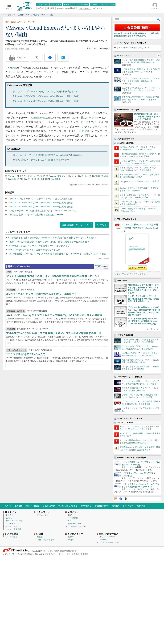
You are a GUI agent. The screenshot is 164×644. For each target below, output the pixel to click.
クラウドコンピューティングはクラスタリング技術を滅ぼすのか (46, 92)
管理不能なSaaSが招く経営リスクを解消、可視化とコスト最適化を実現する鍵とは (54, 358)
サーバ (74, 176)
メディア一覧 (8, 554)
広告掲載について (102, 506)
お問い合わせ (86, 506)
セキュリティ (43, 515)
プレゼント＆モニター (109, 542)
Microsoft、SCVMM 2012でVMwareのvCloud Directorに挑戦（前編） (47, 96)
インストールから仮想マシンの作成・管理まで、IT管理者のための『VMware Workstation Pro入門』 (142, 321)
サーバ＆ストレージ (14, 521)
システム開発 (12, 537)
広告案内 (28, 554)
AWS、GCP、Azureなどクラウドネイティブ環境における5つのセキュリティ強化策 (54, 340)
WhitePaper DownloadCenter (101, 292)
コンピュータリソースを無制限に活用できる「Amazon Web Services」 (48, 155)
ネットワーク (12, 526)
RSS (116, 499)
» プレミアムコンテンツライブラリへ (131, 274)
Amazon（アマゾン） (58, 176)
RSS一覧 (103, 540)
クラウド (91, 118)
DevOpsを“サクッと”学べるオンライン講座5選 (139, 181)
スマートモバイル (13, 524)
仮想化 (83, 131)
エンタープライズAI (77, 526)
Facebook (121, 499)
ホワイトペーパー (107, 537)
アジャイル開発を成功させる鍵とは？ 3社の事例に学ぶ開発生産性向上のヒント (53, 301)
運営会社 (75, 554)
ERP (70, 515)
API (105, 127)
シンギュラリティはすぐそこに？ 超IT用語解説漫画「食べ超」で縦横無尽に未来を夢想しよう (143, 299)
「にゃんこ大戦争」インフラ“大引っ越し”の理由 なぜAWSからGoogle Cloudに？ (140, 228)
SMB (13, 179)
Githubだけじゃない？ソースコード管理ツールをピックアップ (39, 246)
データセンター (34, 179)
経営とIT (41, 537)
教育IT (71, 540)
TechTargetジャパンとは (68, 506)
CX (70, 521)
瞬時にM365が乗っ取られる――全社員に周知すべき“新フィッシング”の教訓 (147, 117)
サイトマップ (128, 506)
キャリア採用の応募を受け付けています (134, 48)
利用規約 (116, 506)
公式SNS (19, 554)
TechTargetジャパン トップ (76, 225)
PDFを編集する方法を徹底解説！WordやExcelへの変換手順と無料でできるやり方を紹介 (52, 238)
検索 (159, 19)
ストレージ (86, 176)
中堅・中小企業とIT (46, 540)
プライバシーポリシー (56, 554)
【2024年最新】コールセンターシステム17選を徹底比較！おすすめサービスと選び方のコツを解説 (57, 254)
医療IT (71, 537)
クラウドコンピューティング (32, 176)
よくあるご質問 (49, 506)
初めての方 (141, 506)
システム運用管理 (13, 529)
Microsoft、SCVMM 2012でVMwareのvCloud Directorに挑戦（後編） (47, 101)
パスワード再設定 (32, 506)
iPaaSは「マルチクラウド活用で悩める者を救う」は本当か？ (41, 319)
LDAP (48, 179)
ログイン (8, 506)
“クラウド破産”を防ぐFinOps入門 (26, 379)
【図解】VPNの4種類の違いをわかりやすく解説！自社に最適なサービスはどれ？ (48, 242)
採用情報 (84, 554)
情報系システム (75, 524)
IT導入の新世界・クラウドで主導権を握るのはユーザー (41, 160)
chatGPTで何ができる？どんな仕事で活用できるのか (34, 250)
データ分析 (73, 518)
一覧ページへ (155, 329)
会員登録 (18, 506)
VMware (12, 68)
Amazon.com (38, 118)
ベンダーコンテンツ (126, 55)
